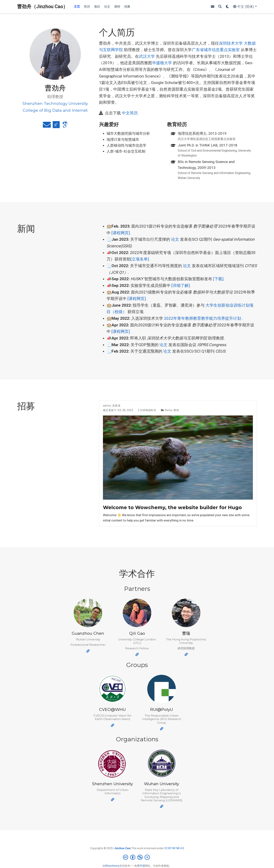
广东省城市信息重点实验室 (216, 50)
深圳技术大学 (231, 43)
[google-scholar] (65, 126)
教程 (176, 410)
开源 (142, 866)
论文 (175, 239)
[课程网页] (121, 233)
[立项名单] (140, 259)
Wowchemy (112, 866)
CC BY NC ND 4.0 (174, 848)
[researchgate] (56, 126)
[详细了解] (181, 286)
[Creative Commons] (137, 857)
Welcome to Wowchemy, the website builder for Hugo (172, 507)
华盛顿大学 (162, 63)
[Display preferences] (227, 7)
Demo (169, 410)
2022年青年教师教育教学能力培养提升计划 (203, 318)
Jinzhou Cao (122, 848)
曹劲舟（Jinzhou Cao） (42, 7)
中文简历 (130, 113)
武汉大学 (147, 56)
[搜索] (220, 7)
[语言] (245, 7)
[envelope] (213, 7)
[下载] (218, 279)
